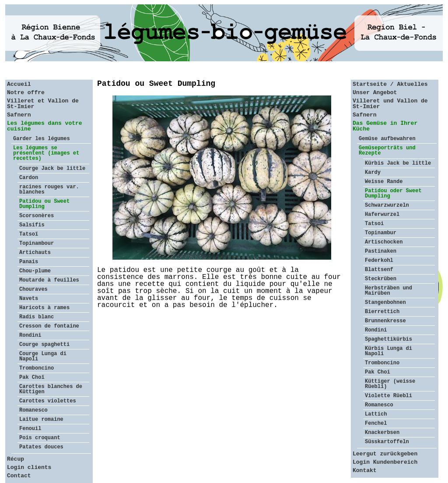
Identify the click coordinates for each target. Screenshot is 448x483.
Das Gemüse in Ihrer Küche (385, 126)
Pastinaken (381, 251)
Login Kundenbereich (385, 462)
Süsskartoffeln (387, 442)
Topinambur (381, 233)
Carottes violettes (48, 401)
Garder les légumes (42, 139)
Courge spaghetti (44, 345)
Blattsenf (379, 270)
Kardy (373, 173)
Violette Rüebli (388, 396)
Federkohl (379, 261)
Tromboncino (37, 368)
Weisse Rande (384, 182)
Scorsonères (37, 216)
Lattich (376, 414)
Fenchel (376, 423)
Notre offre (26, 93)
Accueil (19, 84)
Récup (16, 459)
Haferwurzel (382, 215)
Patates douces (41, 447)
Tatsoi (374, 224)
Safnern (19, 115)
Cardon (29, 178)
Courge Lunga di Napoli (43, 356)
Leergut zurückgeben (385, 454)
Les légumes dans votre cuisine (45, 126)
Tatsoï (29, 234)
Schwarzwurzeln (387, 205)
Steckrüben (381, 279)
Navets (29, 299)
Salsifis (32, 225)
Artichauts (35, 253)
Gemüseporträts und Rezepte (387, 151)
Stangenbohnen (385, 303)
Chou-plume (35, 271)
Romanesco (33, 410)
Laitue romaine (41, 420)
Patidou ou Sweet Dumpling (44, 204)
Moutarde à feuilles (49, 280)
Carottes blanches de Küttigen (51, 389)
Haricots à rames (44, 308)
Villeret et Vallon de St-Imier (43, 104)
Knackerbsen (382, 433)
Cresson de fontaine (49, 326)
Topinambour (37, 243)
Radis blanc (37, 317)
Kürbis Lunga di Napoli (388, 351)
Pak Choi (378, 372)
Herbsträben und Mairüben (388, 291)
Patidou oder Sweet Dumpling (393, 194)
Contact (19, 476)
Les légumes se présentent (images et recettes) (46, 153)
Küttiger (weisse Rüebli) (390, 384)
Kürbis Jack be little (398, 163)
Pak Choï (32, 377)
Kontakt (365, 471)
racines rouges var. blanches (49, 190)
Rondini (30, 335)
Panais (29, 262)
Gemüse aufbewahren (387, 139)
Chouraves (33, 289)
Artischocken (384, 242)
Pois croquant (40, 438)
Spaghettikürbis (388, 339)
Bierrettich (382, 312)
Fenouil (30, 429)
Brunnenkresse (385, 321)
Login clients (29, 467)
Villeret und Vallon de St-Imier (390, 104)
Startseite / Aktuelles (390, 84)
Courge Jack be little (52, 169)
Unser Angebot (375, 93)
